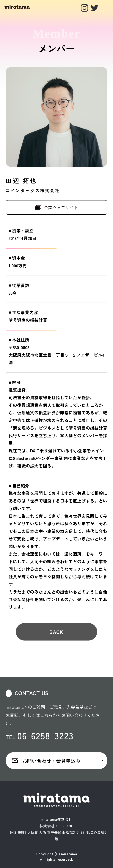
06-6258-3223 (46, 735)
